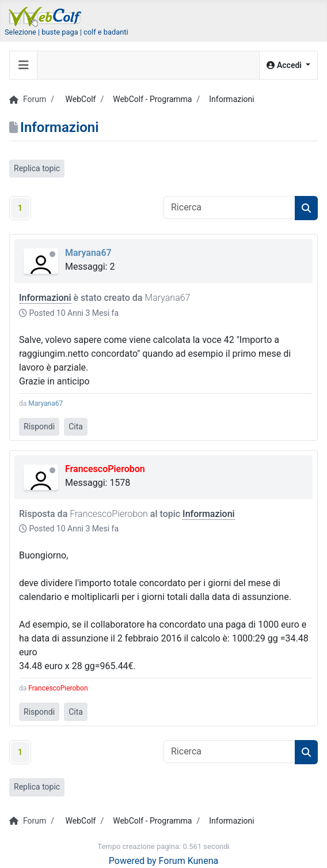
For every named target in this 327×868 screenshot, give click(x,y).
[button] (288, 65)
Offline (52, 254)
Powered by (133, 861)
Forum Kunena (189, 861)
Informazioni (45, 298)
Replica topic (37, 168)
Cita (76, 427)
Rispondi (39, 427)
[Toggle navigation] (24, 65)
